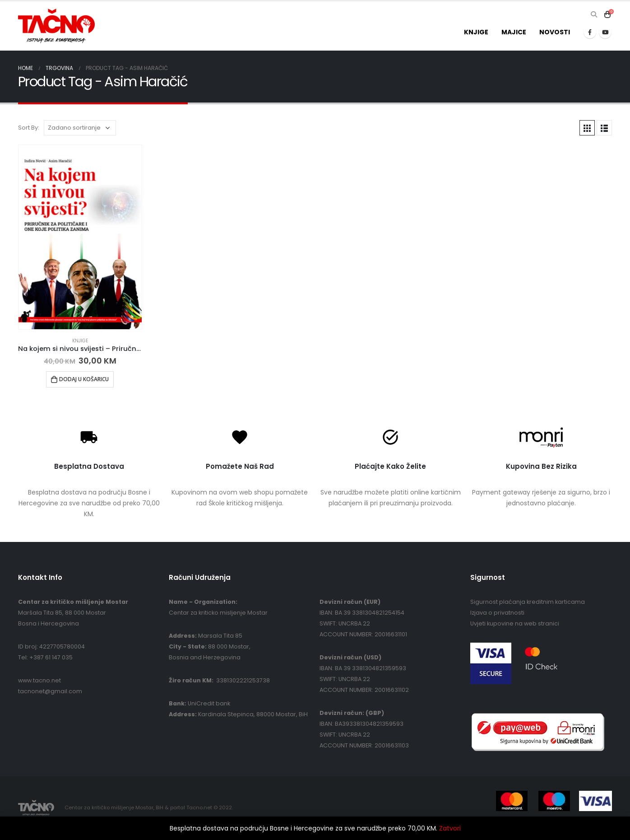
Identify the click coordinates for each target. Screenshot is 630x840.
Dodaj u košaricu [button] (84, 379)
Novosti (555, 32)
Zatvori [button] (450, 828)
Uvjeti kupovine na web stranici (515, 623)
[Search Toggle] (594, 14)
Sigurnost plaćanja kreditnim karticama (528, 602)
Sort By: (29, 128)
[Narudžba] (80, 128)
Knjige (476, 32)
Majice (514, 32)
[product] (80, 237)
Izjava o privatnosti (497, 613)
